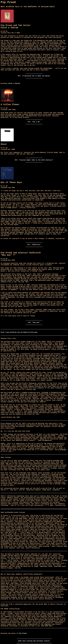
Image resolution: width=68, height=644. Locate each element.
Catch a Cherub (14, 84)
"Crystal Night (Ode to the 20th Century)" (36, 160)
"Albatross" (36, 245)
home (20, 641)
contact (47, 641)
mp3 (34, 641)
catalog (29, 641)
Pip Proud (23, 633)
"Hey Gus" (36, 323)
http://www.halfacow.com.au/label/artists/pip (19, 332)
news (24, 641)
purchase (40, 641)
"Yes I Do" (36, 122)
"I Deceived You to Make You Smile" (36, 76)
